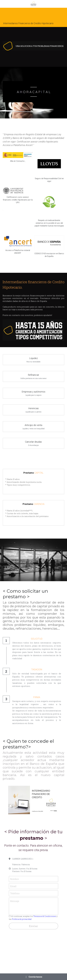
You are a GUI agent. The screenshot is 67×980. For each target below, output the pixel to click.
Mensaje (15, 901)
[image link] (18, 155)
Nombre (14, 879)
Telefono (15, 893)
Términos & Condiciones (45, 916)
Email (13, 886)
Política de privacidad (22, 919)
